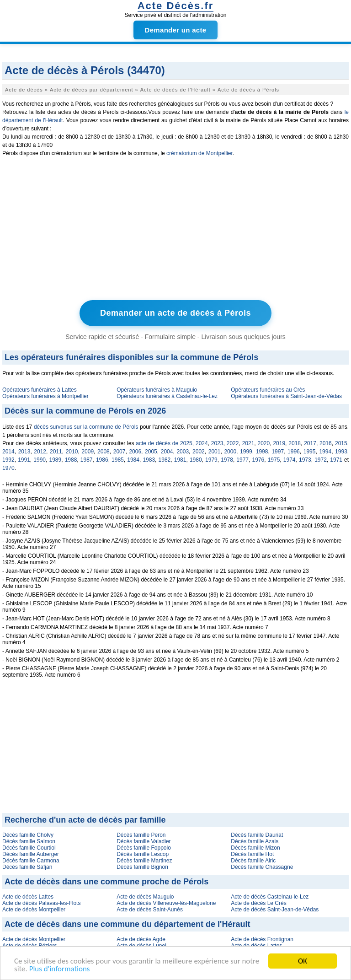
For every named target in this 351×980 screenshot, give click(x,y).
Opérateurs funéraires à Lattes (40, 390)
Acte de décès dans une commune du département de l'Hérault (127, 924)
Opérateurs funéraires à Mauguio (157, 390)
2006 (135, 452)
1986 (102, 460)
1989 (55, 460)
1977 (242, 460)
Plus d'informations (60, 969)
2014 (8, 452)
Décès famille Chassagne (262, 867)
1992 (8, 460)
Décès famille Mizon (255, 848)
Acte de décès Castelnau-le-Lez (270, 897)
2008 (104, 452)
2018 (295, 443)
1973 (305, 460)
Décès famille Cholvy (28, 835)
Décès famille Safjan (27, 867)
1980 (196, 460)
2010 (72, 452)
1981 (180, 460)
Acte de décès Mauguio (145, 897)
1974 (290, 460)
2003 (183, 452)
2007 (120, 452)
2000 (230, 452)
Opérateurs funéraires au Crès (268, 390)
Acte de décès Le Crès (258, 903)
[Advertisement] (175, 231)
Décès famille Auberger (31, 854)
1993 (341, 452)
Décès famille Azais (255, 841)
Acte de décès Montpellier (34, 910)
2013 (24, 452)
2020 (264, 443)
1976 (258, 460)
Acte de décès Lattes (28, 897)
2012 (40, 452)
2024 (202, 443)
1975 (274, 460)
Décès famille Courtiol (29, 848)
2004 (167, 452)
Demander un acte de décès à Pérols (175, 313)
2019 (279, 443)
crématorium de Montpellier (199, 153)
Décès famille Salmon (29, 841)
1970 (8, 468)
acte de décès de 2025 (164, 443)
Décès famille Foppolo (144, 848)
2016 (326, 443)
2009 (88, 452)
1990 (40, 460)
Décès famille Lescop (143, 854)
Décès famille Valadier (144, 841)
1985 (118, 460)
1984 (133, 460)
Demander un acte (176, 30)
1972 (321, 460)
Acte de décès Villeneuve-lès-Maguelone (166, 903)
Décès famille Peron (141, 835)
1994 (325, 452)
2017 (310, 443)
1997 (278, 452)
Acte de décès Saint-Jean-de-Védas (275, 910)
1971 (336, 460)
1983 (149, 460)
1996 (294, 452)
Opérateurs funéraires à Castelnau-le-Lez (167, 396)
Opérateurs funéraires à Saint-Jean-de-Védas (286, 396)
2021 (248, 443)
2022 (233, 443)
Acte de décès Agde (141, 939)
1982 (165, 460)
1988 (71, 460)
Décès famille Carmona (31, 861)
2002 (199, 452)
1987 (87, 460)
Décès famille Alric (253, 861)
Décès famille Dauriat (257, 835)
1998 (262, 452)
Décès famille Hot (252, 854)
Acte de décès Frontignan (262, 939)
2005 (151, 452)
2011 (56, 452)
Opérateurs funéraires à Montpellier (45, 396)
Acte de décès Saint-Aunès (150, 910)
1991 (24, 460)
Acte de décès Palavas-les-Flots (41, 903)
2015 (341, 443)
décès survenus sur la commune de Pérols (86, 427)
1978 (227, 460)
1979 (211, 460)
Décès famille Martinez (144, 861)
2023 (217, 443)
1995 (310, 452)
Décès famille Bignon (142, 867)
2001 (215, 452)
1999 (246, 452)
